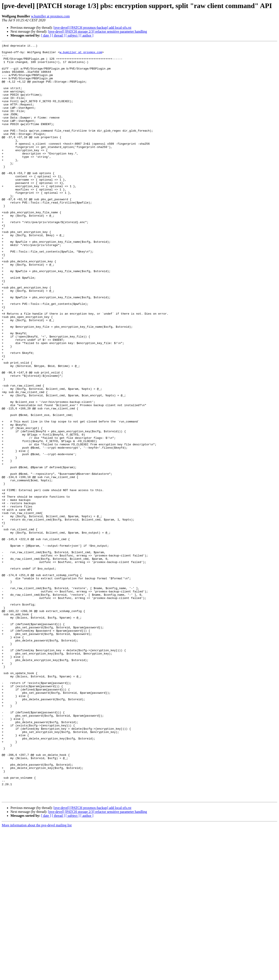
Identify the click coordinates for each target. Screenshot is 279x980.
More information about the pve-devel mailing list (37, 976)
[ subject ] (73, 35)
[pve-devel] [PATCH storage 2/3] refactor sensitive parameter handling (97, 31)
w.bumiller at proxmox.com (50, 16)
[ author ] (87, 35)
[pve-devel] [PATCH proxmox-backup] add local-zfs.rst (92, 28)
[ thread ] (58, 35)
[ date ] (46, 35)
